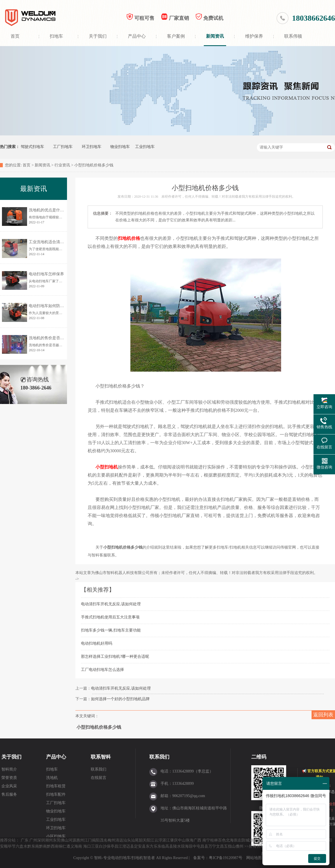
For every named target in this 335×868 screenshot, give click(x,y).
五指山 (230, 846)
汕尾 (135, 840)
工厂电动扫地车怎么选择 (102, 670)
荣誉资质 (9, 778)
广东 (25, 840)
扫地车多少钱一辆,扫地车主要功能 (111, 630)
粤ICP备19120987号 (226, 858)
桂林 (214, 840)
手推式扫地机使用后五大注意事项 (110, 617)
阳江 (150, 840)
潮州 (49, 840)
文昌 (220, 846)
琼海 (185, 846)
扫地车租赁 (56, 786)
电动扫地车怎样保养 (46, 274)
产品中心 (137, 36)
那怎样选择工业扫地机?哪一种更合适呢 (115, 657)
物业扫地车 (120, 147)
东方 (150, 846)
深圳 (41, 840)
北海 (230, 840)
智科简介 (9, 769)
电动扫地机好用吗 (97, 643)
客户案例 (176, 36)
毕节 (12, 846)
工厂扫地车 (63, 147)
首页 (15, 36)
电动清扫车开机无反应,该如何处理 (111, 604)
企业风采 (9, 786)
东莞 (57, 840)
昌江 (118, 846)
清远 (119, 840)
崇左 (238, 840)
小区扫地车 (56, 836)
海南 (78, 846)
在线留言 (99, 778)
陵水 (177, 846)
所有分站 (257, 846)
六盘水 (21, 846)
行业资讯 (62, 165)
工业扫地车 (145, 147)
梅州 (111, 840)
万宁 (212, 846)
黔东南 (33, 846)
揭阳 (96, 840)
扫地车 (56, 36)
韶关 (143, 840)
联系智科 (101, 757)
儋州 (240, 846)
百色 (222, 840)
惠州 (80, 840)
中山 (182, 840)
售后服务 (9, 794)
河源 (72, 840)
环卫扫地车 (92, 147)
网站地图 (254, 858)
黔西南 (53, 846)
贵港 (257, 840)
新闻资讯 (215, 36)
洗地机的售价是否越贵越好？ (54, 338)
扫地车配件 (56, 794)
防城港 (247, 840)
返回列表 (323, 715)
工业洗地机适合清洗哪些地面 (54, 242)
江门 (88, 840)
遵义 (70, 846)
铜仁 (63, 846)
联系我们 (99, 769)
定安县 (140, 846)
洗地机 (52, 778)
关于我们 (98, 36)
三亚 (95, 846)
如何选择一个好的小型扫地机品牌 (120, 699)
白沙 (103, 846)
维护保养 (254, 36)
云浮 (158, 840)
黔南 (43, 846)
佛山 (64, 840)
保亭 (111, 846)
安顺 (4, 846)
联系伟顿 (293, 36)
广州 (33, 840)
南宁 (206, 840)
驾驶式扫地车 (32, 147)
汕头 (127, 840)
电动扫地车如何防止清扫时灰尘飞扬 (60, 306)
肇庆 (174, 840)
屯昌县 (202, 846)
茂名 (104, 840)
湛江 (166, 840)
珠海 (190, 840)
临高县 (167, 846)
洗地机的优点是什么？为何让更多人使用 (64, 210)
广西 (197, 840)
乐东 (157, 846)
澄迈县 (128, 846)
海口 (87, 846)
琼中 (193, 846)
